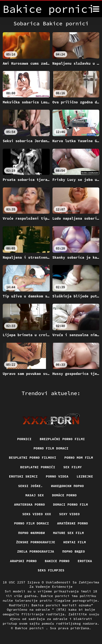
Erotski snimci (23, 476)
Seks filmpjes (51, 570)
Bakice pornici (30, 628)
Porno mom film (79, 457)
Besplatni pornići (38, 467)
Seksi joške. (31, 486)
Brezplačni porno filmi (62, 439)
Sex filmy (73, 467)
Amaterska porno (30, 504)
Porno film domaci (51, 448)
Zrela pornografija (36, 551)
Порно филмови (32, 533)
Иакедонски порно (67, 486)
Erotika (85, 561)
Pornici (24, 439)
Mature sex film (68, 533)
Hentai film (75, 542)
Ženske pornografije (35, 542)
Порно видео (74, 551)
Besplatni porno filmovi (33, 457)
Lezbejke (85, 476)
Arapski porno (23, 561)
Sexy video (70, 514)
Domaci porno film (70, 504)
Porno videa (57, 476)
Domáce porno (64, 495)
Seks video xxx (37, 514)
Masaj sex (35, 495)
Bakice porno (57, 561)
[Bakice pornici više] (96, 9)
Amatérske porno (72, 523)
